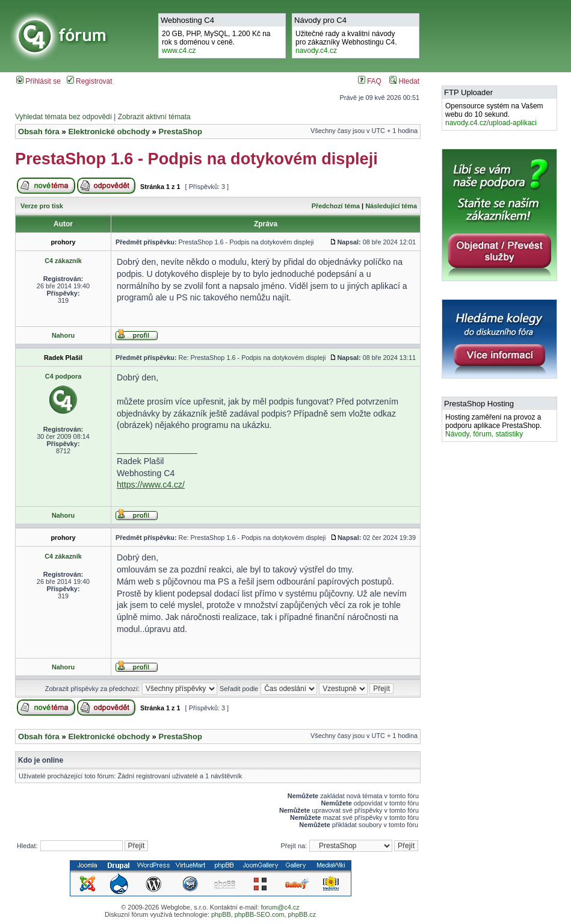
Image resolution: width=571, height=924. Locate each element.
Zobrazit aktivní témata (154, 117)
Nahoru (63, 335)
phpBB (221, 914)
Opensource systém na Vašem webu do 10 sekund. (494, 114)
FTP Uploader (468, 92)
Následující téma (391, 206)
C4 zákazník (63, 261)
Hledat (404, 81)
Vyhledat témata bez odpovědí (63, 117)
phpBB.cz (302, 914)
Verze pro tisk (42, 206)
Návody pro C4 (320, 20)
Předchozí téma (336, 206)
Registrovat (90, 81)
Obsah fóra (39, 132)
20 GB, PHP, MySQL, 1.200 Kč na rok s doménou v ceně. (216, 42)
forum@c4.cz (280, 907)
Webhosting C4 (187, 20)
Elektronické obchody (109, 132)
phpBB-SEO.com (260, 914)
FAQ (370, 81)
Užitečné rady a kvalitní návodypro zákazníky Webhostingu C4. (346, 42)
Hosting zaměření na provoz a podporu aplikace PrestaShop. (493, 426)
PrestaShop (180, 132)
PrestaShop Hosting (479, 404)
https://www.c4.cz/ (151, 485)
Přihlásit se (39, 81)
